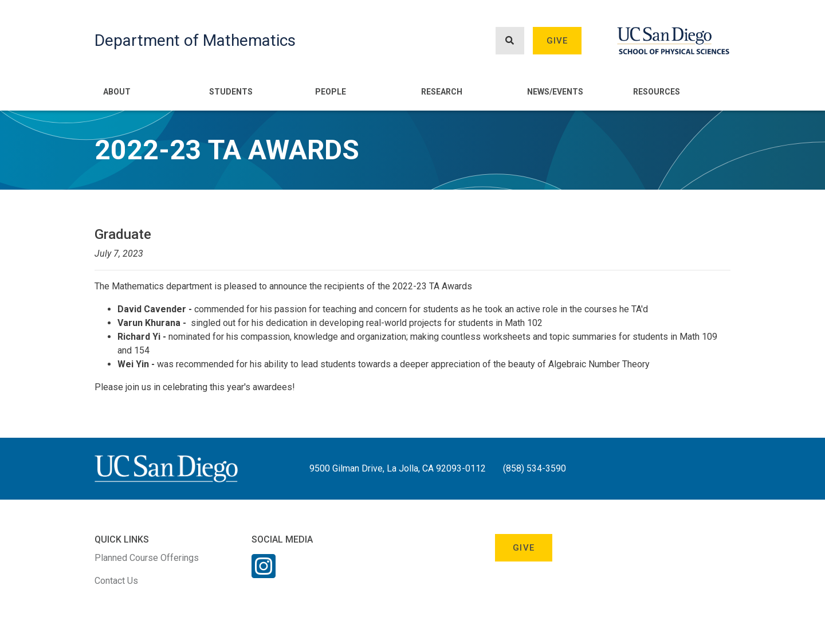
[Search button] (510, 41)
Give (557, 41)
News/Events (555, 92)
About (117, 92)
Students (231, 92)
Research (442, 92)
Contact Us (116, 581)
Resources (657, 92)
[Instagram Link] (264, 574)
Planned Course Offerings (147, 558)
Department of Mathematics (195, 40)
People (331, 92)
